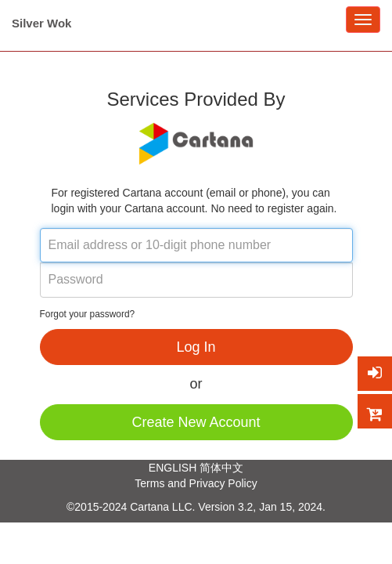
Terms (149, 483)
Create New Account (196, 422)
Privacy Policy (223, 483)
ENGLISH (173, 468)
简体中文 (221, 468)
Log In (196, 347)
